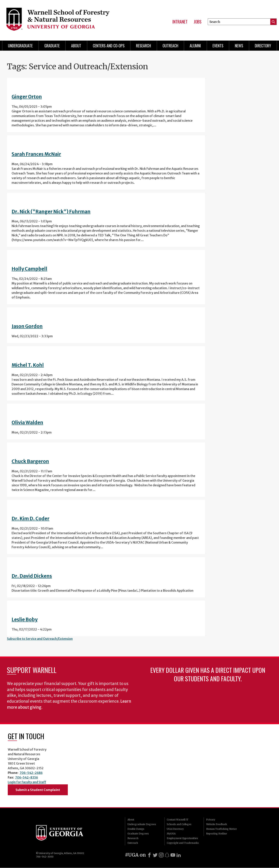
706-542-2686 (31, 773)
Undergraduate (20, 46)
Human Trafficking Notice (221, 829)
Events (218, 46)
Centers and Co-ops (109, 46)
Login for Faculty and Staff (27, 782)
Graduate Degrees (138, 834)
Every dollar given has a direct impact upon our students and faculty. (208, 674)
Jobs (198, 22)
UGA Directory (175, 829)
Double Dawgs (136, 829)
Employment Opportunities (182, 838)
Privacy (211, 820)
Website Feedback (217, 824)
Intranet (180, 22)
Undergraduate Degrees (142, 824)
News (239, 46)
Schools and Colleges (179, 824)
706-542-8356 (27, 777)
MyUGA (171, 834)
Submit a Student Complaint (38, 790)
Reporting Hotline (217, 834)
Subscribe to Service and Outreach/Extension (40, 639)
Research (143, 46)
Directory (263, 46)
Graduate (52, 46)
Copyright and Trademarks (183, 843)
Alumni (195, 46)
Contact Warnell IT (178, 820)
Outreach (170, 46)
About (76, 46)
